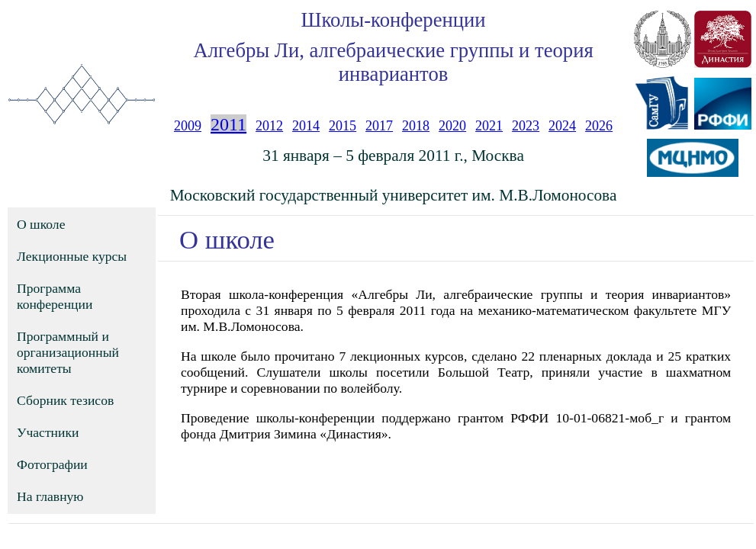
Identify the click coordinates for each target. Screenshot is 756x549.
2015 (343, 126)
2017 (379, 126)
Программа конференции (55, 296)
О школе (41, 224)
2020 (452, 126)
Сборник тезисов (65, 400)
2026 (599, 126)
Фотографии (52, 464)
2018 (416, 126)
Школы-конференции (394, 20)
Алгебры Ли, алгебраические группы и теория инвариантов (393, 62)
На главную (50, 496)
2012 (269, 126)
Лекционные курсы (72, 256)
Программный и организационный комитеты (68, 352)
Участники (48, 432)
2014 (306, 126)
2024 (562, 126)
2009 (188, 126)
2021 (489, 126)
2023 (526, 126)
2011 (228, 124)
